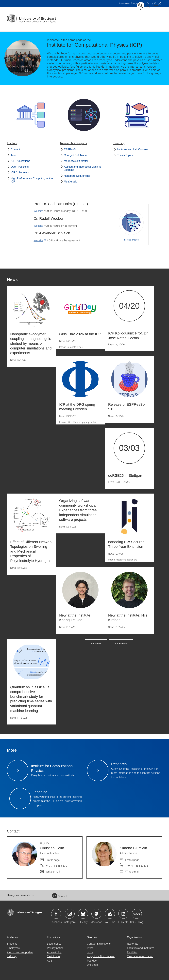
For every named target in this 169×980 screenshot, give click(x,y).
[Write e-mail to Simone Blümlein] (130, 872)
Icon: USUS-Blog (137, 914)
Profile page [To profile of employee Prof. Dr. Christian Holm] (53, 860)
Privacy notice (55, 948)
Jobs (90, 952)
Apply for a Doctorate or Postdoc (101, 958)
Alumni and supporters (20, 952)
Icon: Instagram (70, 914)
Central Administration (140, 956)
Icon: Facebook (56, 914)
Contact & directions (99, 943)
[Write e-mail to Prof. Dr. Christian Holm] (50, 872)
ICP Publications (20, 161)
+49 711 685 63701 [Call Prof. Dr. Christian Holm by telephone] (57, 866)
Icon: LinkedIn (123, 914)
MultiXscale (71, 182)
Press (90, 948)
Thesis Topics (125, 155)
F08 (151, 3)
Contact (15, 149)
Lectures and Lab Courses (133, 149)
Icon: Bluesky (83, 914)
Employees (13, 948)
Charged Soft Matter (76, 155)
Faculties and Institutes (141, 948)
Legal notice (54, 943)
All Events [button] (121, 643)
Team (14, 155)
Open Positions (20, 167)
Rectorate (133, 943)
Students (12, 943)
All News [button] (96, 643)
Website (38, 211)
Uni (129, 3)
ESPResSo (70, 149)
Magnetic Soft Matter (76, 161)
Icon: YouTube (110, 914)
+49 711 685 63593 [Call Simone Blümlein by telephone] (137, 866)
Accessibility (54, 952)
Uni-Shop (92, 965)
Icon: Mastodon (96, 914)
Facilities (132, 952)
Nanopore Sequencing (77, 176)
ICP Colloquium (20, 173)
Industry (12, 956)
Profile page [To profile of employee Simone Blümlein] (132, 860)
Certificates (54, 956)
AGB (50, 960)
